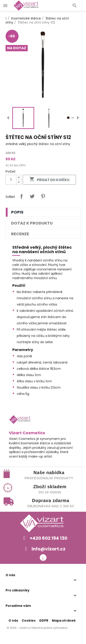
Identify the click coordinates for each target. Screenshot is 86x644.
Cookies (29, 620)
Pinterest (43, 196)
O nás (13, 620)
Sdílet (21, 196)
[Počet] (11, 180)
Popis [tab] (17, 212)
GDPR (44, 620)
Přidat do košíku (49, 180)
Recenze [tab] (20, 234)
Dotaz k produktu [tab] (32, 223)
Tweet (32, 196)
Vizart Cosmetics (27, 433)
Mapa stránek (64, 620)
